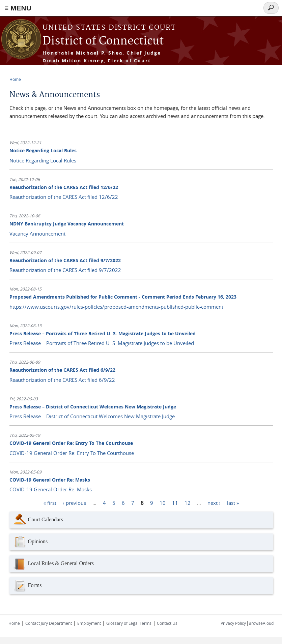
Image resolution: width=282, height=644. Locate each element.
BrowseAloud (261, 623)
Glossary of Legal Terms (129, 623)
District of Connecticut (103, 41)
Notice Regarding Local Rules (43, 150)
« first (50, 502)
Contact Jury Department (49, 623)
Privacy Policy (233, 623)
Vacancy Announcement (37, 234)
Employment (89, 623)
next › (214, 502)
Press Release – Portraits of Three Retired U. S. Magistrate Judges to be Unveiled (103, 333)
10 (163, 502)
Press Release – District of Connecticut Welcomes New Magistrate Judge (93, 407)
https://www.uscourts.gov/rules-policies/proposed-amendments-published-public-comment (116, 307)
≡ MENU (18, 8)
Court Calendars (38, 520)
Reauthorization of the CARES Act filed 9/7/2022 (65, 260)
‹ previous (74, 502)
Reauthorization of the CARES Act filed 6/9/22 (62, 370)
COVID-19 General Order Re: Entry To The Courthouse (71, 443)
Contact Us (167, 623)
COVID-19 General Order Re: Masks (50, 480)
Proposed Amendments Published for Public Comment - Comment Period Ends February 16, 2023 (123, 297)
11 (175, 502)
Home (15, 79)
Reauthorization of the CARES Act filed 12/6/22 (64, 187)
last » (233, 502)
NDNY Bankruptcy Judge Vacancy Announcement (67, 224)
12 (188, 502)
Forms (27, 586)
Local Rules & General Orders (53, 564)
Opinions (30, 542)
